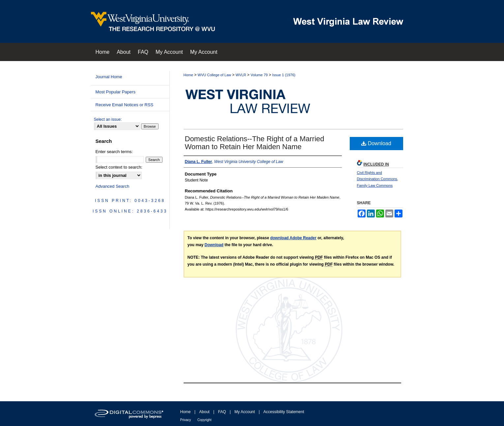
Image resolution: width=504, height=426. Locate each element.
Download (376, 143)
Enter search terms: (114, 152)
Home (188, 75)
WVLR (241, 75)
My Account (245, 412)
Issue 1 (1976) (284, 75)
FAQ (222, 412)
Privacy (186, 420)
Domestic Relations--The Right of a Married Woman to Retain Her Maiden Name (255, 143)
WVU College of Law (215, 75)
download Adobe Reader (293, 238)
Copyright (205, 420)
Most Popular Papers (116, 92)
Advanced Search (113, 186)
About (204, 412)
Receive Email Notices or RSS (125, 105)
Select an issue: (108, 119)
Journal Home (109, 77)
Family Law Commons (375, 185)
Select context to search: (119, 167)
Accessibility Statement (284, 412)
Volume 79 (259, 75)
